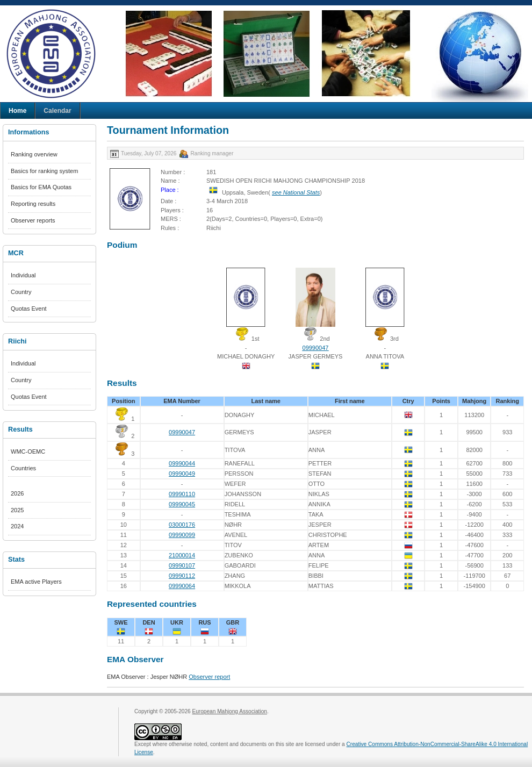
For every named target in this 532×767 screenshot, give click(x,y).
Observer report (209, 677)
